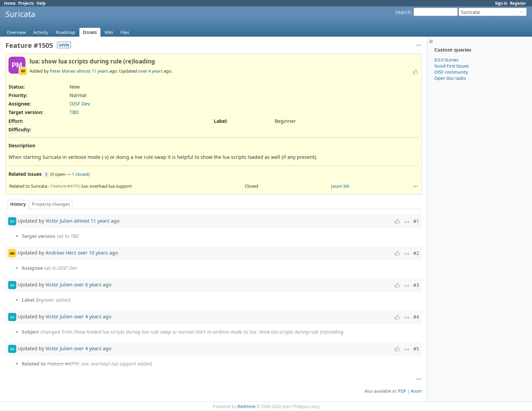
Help (41, 3)
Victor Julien (59, 221)
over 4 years (150, 71)
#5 (416, 349)
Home (10, 3)
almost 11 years (92, 71)
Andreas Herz (61, 253)
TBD (74, 112)
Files (125, 32)
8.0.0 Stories (446, 60)
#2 (416, 253)
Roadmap (65, 32)
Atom (416, 391)
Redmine (246, 406)
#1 (416, 221)
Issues (90, 32)
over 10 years (93, 253)
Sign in (501, 3)
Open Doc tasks (450, 78)
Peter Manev (63, 71)
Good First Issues (452, 66)
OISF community (451, 72)
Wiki (109, 32)
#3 (416, 285)
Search (403, 12)
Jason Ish (340, 186)
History (18, 204)
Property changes (51, 204)
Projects (26, 3)
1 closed (80, 174)
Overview (16, 32)
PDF (402, 391)
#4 (416, 317)
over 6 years (88, 285)
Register (518, 3)
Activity (41, 32)
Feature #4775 (65, 186)
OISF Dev (80, 104)
